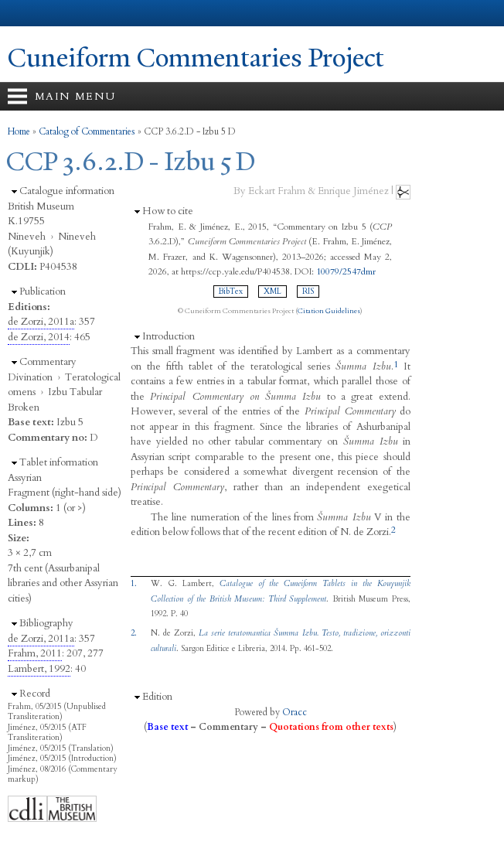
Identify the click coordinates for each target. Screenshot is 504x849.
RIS (308, 292)
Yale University (26, 13)
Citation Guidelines (329, 311)
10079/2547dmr (346, 271)
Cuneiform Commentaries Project (196, 58)
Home (19, 131)
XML (272, 292)
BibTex (231, 292)
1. (134, 584)
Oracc (295, 712)
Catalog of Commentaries (87, 131)
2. (134, 633)
